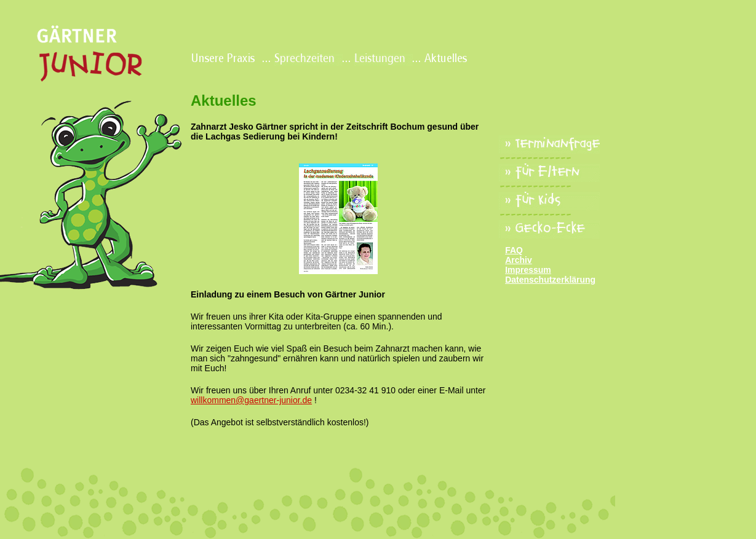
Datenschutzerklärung (550, 280)
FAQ (514, 250)
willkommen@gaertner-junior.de (251, 400)
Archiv (519, 260)
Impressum (528, 270)
